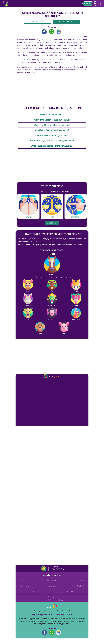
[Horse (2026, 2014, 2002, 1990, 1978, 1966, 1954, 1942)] (52, 267)
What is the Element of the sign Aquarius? (52, 125)
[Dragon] (52, 300)
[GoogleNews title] (59, 31)
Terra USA (52, 586)
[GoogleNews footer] (58, 632)
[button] (95, 4)
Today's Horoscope (66, 22)
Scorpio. (61, 62)
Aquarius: (25, 59)
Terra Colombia (52, 581)
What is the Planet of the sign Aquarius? (52, 135)
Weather (80, 586)
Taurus (52, 62)
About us (69, 615)
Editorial (59, 600)
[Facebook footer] (45, 632)
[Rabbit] (28, 300)
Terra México (78, 581)
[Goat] (28, 314)
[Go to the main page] (7, 4)
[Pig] (64, 328)
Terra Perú (25, 586)
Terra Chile (25, 581)
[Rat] (28, 286)
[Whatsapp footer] (52, 632)
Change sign (38, 22)
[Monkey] (52, 314)
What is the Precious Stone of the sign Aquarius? (52, 146)
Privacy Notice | (48, 615)
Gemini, (67, 59)
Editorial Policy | (60, 615)
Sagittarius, (83, 59)
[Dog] (40, 328)
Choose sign (52, 223)
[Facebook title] (44, 31)
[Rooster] (76, 314)
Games (36, 591)
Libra (72, 59)
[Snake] (76, 300)
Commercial (46, 600)
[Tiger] (76, 286)
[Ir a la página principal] (19, 381)
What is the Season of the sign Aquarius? (52, 120)
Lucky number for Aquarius (52, 115)
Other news (68, 591)
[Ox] (52, 286)
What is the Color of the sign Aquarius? (52, 130)
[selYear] (52, 254)
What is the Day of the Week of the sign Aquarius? (52, 141)
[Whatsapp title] (52, 31)
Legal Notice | (37, 615)
